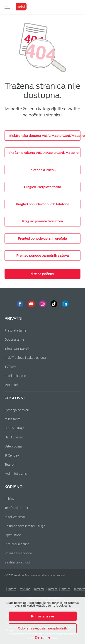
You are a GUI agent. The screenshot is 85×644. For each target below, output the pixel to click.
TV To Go (11, 367)
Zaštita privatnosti (18, 562)
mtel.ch (53, 589)
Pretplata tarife (16, 331)
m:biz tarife (13, 419)
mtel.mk (39, 589)
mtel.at (66, 589)
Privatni (13, 318)
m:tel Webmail (15, 517)
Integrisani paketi (17, 349)
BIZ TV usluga (15, 428)
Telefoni (10, 465)
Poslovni (15, 398)
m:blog (10, 499)
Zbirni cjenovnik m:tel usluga (25, 526)
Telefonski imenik (17, 508)
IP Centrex (12, 456)
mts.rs (12, 589)
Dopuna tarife (14, 340)
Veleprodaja (13, 446)
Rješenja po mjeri (17, 410)
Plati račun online (17, 544)
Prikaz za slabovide (18, 553)
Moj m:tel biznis (16, 474)
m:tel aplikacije (15, 376)
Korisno (13, 487)
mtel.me (25, 589)
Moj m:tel (11, 385)
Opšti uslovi (13, 535)
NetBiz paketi (14, 437)
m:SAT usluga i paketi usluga (25, 358)
